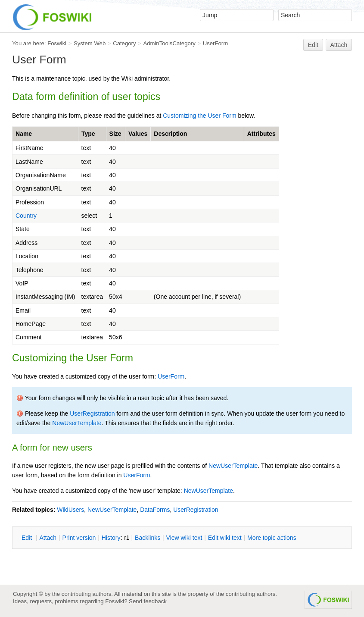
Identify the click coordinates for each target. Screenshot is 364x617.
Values (138, 134)
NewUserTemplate (77, 423)
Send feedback (148, 601)
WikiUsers (70, 510)
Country (26, 216)
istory (111, 538)
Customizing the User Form (199, 116)
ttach (48, 538)
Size (115, 134)
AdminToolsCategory (169, 43)
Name (24, 134)
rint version (79, 538)
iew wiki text (184, 538)
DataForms (155, 510)
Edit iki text (225, 538)
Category (124, 43)
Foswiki (57, 43)
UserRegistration (92, 413)
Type (88, 134)
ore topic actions (272, 538)
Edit (313, 45)
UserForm (215, 43)
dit (28, 538)
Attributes (261, 134)
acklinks (148, 538)
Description (170, 134)
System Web (90, 43)
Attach (339, 45)
